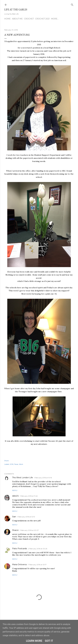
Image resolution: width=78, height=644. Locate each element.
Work (21, 464)
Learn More (34, 641)
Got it (49, 641)
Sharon (15, 530)
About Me (17, 19)
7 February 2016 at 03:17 (37, 565)
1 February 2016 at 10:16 (43, 478)
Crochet (29, 19)
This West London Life (23, 478)
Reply (15, 490)
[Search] (72, 4)
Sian (14, 517)
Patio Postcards (20, 549)
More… (55, 19)
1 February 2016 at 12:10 (26, 517)
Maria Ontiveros (19, 564)
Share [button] (6, 461)
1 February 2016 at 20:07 (29, 530)
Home (7, 19)
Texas (16, 464)
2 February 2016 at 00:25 (38, 549)
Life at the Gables (16, 10)
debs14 (15, 496)
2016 (12, 464)
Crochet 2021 (42, 19)
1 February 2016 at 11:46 (29, 496)
